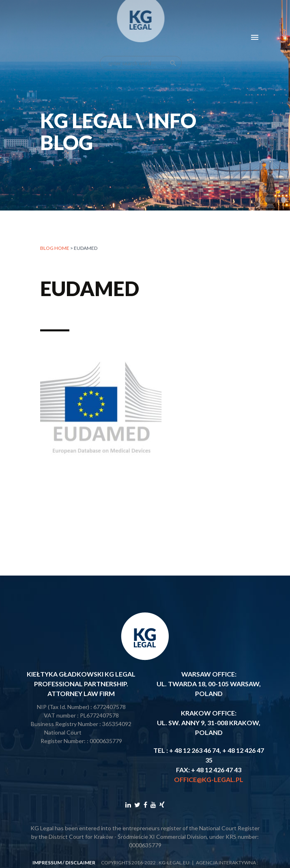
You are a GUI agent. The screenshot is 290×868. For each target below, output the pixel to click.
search (173, 55)
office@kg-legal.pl (209, 779)
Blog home (55, 248)
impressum (47, 863)
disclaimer (80, 863)
